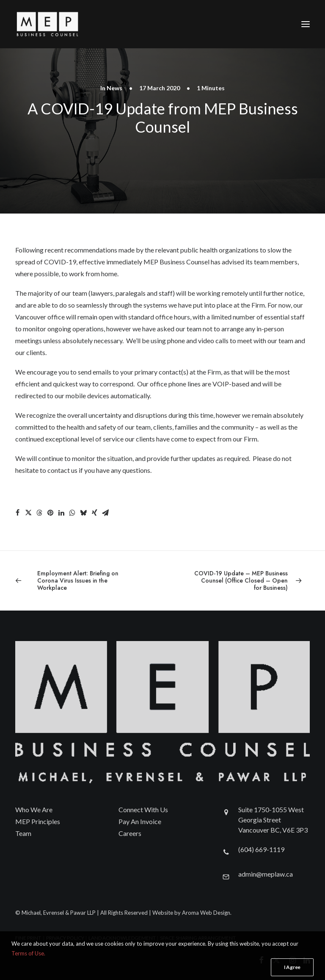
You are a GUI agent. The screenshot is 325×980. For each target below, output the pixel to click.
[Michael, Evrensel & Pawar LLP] (62, 24)
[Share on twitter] (28, 513)
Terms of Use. (28, 977)
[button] (306, 24)
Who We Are (34, 809)
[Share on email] (105, 513)
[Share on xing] (94, 513)
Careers (130, 833)
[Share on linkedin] (61, 513)
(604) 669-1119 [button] (261, 849)
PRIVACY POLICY (65, 938)
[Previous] (74, 580)
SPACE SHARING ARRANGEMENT (198, 938)
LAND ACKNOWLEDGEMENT (122, 938)
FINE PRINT (28, 938)
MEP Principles (38, 821)
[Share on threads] (39, 513)
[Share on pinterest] (50, 513)
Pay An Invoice (140, 821)
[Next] (251, 580)
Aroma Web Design (206, 913)
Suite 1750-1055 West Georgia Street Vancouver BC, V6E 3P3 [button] (273, 820)
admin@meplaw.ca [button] (266, 874)
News (114, 88)
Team (23, 833)
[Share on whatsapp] (72, 513)
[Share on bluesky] (83, 513)
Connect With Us (143, 809)
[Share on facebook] (17, 513)
